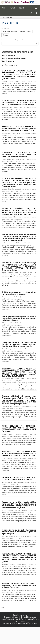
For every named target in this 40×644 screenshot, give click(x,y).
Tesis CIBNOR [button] (8, 17)
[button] (31, 13)
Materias (5, 35)
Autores (22, 32)
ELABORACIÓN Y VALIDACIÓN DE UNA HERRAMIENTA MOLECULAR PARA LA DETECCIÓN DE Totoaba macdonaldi (19, 155)
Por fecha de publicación (10, 32)
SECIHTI (22, 8)
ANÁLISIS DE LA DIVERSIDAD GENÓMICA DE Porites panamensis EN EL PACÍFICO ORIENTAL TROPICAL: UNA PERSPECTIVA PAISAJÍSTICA (19, 129)
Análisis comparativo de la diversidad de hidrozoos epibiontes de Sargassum (19, 293)
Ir (37, 44)
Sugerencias (23, 615)
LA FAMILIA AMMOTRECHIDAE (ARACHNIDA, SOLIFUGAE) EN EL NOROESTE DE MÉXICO (19, 479)
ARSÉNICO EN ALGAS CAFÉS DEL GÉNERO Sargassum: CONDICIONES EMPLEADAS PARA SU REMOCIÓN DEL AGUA (19, 586)
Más (3, 608)
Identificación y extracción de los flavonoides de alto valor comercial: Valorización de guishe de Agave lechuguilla (19, 532)
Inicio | (4, 8)
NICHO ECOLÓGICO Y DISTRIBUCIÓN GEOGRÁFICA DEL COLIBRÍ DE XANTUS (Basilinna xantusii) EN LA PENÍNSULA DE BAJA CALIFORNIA (19, 429)
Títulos (29, 32)
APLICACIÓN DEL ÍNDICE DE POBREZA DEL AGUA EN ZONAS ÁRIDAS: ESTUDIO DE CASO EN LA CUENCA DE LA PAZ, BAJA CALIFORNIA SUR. (19, 454)
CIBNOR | (13, 8)
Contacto (16, 615)
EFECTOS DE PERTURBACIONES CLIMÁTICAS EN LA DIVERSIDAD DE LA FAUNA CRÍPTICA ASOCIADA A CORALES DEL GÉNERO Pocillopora (19, 103)
